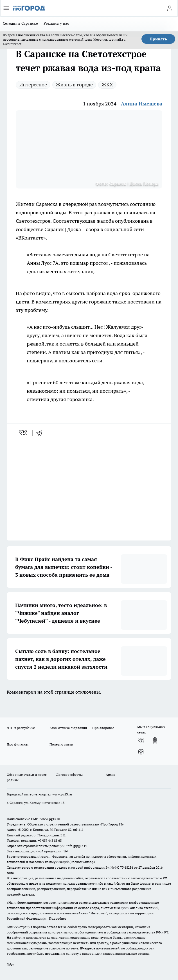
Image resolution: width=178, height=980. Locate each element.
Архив (111, 775)
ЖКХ (107, 85)
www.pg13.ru (62, 794)
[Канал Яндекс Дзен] (141, 752)
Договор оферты (69, 775)
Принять (158, 39)
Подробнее (58, 918)
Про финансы (18, 744)
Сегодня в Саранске (20, 23)
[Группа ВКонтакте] (141, 740)
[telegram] (41, 433)
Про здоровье (103, 728)
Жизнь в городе (74, 85)
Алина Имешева (142, 104)
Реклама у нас (56, 23)
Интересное (33, 85)
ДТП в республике (21, 728)
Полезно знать (61, 744)
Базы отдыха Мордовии (68, 728)
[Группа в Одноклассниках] (155, 740)
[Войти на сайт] (170, 8)
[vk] (23, 433)
